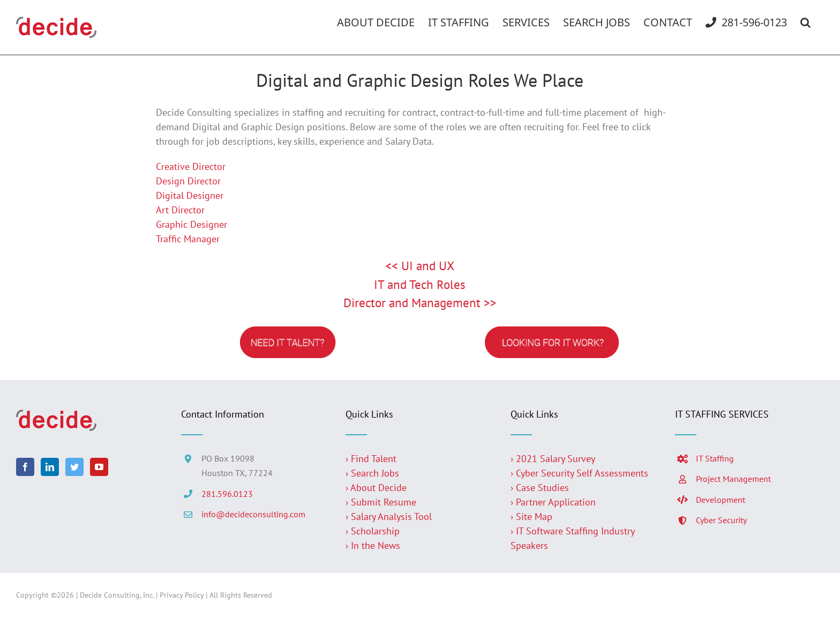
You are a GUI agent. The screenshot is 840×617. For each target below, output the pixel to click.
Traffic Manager (188, 239)
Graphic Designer (192, 224)
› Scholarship (373, 531)
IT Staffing (715, 458)
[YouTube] (99, 467)
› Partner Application (553, 502)
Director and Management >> (420, 303)
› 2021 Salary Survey (553, 459)
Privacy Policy (182, 595)
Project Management (733, 479)
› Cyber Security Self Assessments (579, 473)
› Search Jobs (372, 473)
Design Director (188, 181)
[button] (805, 23)
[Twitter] (74, 467)
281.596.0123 (227, 494)
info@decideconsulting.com (253, 514)
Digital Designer (190, 195)
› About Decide (376, 488)
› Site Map (531, 516)
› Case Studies (540, 488)
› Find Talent (371, 459)
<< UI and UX (420, 266)
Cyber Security (721, 520)
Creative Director (191, 166)
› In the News (373, 545)
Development (721, 500)
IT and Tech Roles (420, 284)
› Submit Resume (381, 502)
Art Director (180, 210)
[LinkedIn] (50, 467)
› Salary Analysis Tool (389, 516)
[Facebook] (25, 467)
